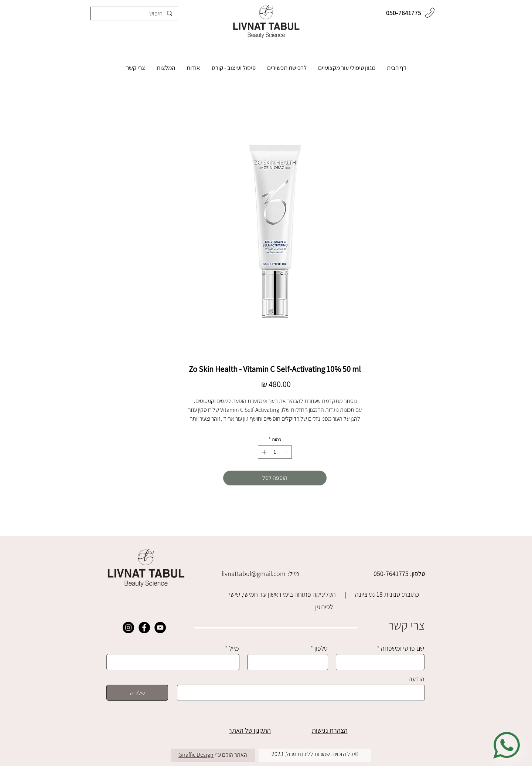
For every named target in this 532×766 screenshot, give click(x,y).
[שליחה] (137, 693)
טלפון (321, 648)
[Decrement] (287, 452)
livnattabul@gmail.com (254, 574)
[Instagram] (128, 628)
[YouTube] (160, 628)
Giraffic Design (196, 755)
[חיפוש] (134, 13)
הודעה (417, 679)
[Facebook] (144, 628)
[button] (347, 70)
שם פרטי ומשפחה (403, 648)
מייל (234, 648)
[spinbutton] (275, 452)
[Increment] (263, 452)
